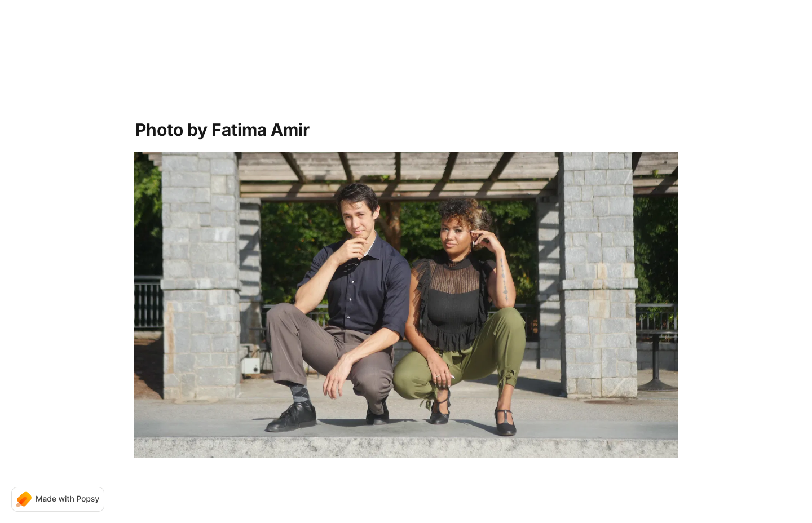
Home (368, 34)
